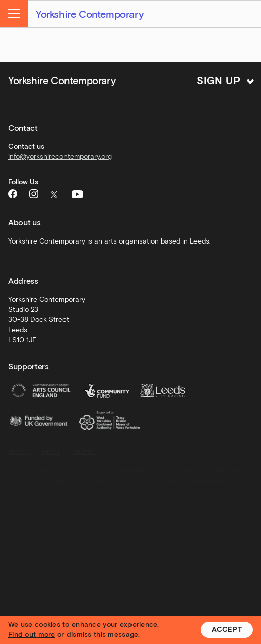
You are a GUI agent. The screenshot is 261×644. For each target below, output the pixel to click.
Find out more (32, 635)
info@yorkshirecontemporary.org (60, 157)
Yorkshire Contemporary (89, 14)
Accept (227, 630)
